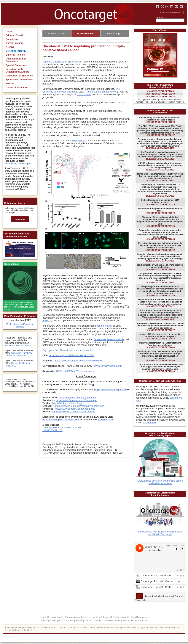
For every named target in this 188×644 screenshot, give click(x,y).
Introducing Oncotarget (17, 164)
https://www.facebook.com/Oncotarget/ (77, 400)
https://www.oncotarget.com (110, 390)
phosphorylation (104, 326)
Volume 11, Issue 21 (53, 62)
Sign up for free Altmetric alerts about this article (68, 350)
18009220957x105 (52, 430)
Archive (10, 47)
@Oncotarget (75, 62)
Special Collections (17, 65)
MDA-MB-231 (79, 141)
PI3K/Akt (68, 371)
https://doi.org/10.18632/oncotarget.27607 (71, 355)
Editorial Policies (15, 55)
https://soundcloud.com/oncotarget (78, 398)
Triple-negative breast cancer (101, 92)
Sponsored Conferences (19, 80)
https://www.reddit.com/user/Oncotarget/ (74, 412)
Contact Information (17, 87)
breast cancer (84, 94)
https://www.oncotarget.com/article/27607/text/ (79, 361)
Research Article (115, 339)
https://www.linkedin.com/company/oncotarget (79, 406)
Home (9, 31)
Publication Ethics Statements (16, 60)
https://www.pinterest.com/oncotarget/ (75, 409)
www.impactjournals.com (17, 346)
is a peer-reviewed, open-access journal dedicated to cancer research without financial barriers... (19, 306)
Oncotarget (100, 339)
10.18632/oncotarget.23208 (160, 94)
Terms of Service (139, 621)
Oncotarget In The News (19, 76)
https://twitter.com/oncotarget (68, 403)
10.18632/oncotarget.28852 (160, 91)
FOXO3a (47, 321)
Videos (44, 621)
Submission (12, 39)
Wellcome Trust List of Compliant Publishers (19, 354)
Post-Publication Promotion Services (20, 325)
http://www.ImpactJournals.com (61, 420)
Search (10, 84)
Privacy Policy (122, 621)
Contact (88, 621)
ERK (77, 371)
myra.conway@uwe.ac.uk (108, 366)
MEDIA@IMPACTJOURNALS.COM (62, 428)
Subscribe (20, 219)
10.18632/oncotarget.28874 (160, 96)
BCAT (59, 371)
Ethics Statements (139, 617)
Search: (160, 17)
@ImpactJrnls (106, 420)
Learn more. (150, 423)
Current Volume (15, 43)
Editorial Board (14, 35)
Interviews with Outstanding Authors (17, 70)
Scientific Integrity (16, 51)
